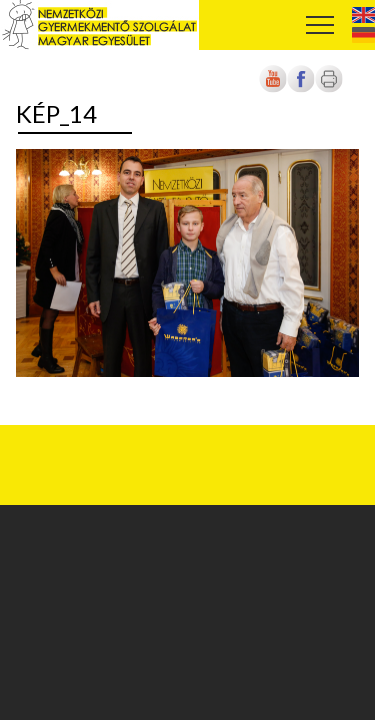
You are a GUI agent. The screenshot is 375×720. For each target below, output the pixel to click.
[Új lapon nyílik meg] (301, 88)
